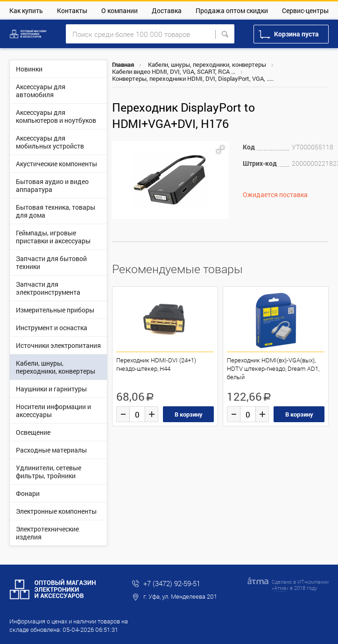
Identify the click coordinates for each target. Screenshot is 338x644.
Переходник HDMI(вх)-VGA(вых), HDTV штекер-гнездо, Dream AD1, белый (273, 368)
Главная (123, 64)
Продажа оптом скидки (232, 11)
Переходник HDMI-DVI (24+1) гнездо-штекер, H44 (156, 364)
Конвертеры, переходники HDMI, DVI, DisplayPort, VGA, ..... (193, 78)
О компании (120, 11)
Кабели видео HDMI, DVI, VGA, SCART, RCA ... (174, 71)
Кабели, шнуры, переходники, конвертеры (207, 64)
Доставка (167, 11)
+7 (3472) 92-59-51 (172, 583)
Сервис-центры (305, 11)
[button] (220, 149)
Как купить (26, 11)
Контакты (72, 11)
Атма (280, 588)
